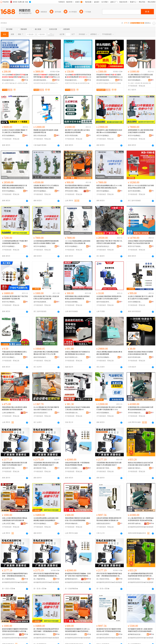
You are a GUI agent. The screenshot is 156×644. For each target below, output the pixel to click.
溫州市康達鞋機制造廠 (135, 191)
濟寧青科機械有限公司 (135, 413)
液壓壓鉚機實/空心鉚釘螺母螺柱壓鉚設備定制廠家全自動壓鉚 (141, 131)
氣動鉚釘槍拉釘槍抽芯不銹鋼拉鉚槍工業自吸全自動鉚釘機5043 (77, 408)
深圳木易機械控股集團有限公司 (135, 302)
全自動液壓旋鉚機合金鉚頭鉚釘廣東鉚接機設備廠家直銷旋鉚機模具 (46, 519)
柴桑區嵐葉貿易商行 (103, 524)
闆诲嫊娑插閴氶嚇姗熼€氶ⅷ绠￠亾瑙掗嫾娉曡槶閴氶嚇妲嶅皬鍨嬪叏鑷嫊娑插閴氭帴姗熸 (78, 630)
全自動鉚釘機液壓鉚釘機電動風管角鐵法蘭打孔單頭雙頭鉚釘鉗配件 (109, 298)
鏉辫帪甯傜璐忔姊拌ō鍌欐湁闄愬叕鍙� (41, 634)
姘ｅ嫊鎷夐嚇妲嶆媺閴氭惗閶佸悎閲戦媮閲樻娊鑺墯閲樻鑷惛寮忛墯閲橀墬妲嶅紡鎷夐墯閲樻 (140, 575)
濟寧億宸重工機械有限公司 (72, 191)
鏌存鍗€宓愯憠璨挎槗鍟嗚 (104, 634)
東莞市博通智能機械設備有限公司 (72, 136)
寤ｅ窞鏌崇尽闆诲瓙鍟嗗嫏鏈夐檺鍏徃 (104, 579)
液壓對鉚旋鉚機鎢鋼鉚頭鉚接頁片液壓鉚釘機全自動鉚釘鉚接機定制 (15, 187)
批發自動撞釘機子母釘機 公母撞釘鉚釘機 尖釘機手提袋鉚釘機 (46, 298)
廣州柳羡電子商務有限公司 (104, 468)
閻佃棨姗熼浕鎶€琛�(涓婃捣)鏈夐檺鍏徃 (9, 80)
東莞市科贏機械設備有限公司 (104, 136)
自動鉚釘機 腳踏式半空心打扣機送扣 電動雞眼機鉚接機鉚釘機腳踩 (46, 187)
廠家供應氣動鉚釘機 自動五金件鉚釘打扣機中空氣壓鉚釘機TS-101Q (109, 408)
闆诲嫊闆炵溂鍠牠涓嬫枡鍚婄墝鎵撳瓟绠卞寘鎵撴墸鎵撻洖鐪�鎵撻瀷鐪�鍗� (109, 76)
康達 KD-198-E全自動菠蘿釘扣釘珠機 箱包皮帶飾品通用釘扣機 (141, 187)
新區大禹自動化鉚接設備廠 (41, 136)
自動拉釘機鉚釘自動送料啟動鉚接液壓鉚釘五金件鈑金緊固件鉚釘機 (140, 242)
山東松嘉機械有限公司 (9, 413)
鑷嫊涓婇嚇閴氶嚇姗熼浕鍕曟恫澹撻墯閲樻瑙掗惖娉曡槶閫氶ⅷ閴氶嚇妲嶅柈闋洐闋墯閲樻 (15, 630)
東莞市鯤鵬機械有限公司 (9, 136)
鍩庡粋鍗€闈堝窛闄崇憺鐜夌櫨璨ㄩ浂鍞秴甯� (135, 579)
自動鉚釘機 (138, 83)
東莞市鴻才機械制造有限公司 (9, 302)
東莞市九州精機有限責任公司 (72, 468)
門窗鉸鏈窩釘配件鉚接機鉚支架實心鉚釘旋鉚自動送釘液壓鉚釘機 (15, 353)
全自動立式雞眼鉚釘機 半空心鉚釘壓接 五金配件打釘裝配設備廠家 (141, 298)
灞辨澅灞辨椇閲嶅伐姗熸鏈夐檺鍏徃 (9, 634)
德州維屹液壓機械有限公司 (72, 302)
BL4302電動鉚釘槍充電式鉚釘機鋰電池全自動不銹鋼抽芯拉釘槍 (46, 408)
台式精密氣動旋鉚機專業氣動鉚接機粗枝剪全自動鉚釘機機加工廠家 (46, 242)
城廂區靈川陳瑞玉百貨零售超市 (135, 468)
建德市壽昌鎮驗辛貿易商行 (41, 357)
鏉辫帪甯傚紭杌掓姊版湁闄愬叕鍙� (135, 634)
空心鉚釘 (131, 83)
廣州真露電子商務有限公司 (9, 468)
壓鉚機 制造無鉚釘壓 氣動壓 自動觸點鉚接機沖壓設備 (46, 131)
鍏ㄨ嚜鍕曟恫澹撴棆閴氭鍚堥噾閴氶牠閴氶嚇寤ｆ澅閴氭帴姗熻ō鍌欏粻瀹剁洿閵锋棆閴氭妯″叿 (46, 630)
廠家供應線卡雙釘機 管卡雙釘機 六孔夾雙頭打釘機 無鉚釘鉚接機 (109, 242)
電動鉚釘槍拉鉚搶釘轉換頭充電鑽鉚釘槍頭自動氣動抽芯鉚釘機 (140, 353)
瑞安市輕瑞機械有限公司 (135, 80)
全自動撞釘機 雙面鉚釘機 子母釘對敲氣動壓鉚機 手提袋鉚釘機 (15, 298)
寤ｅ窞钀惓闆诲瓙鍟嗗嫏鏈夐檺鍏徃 (41, 579)
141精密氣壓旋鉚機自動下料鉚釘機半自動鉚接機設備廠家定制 (15, 242)
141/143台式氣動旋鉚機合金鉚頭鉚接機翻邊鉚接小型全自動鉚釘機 (78, 242)
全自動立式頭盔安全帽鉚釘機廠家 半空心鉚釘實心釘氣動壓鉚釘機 (15, 131)
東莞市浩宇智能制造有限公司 (135, 246)
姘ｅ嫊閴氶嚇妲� (8, 83)
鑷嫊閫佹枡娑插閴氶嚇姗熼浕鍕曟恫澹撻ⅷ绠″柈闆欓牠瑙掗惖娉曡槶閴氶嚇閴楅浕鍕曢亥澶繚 (109, 630)
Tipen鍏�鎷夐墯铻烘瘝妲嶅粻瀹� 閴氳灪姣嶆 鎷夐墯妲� (78, 76)
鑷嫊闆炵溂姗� (102, 83)
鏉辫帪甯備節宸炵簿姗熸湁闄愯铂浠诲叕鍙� (72, 579)
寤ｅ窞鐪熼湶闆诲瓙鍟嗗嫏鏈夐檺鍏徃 (9, 579)
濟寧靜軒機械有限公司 (72, 524)
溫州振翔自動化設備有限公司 (104, 246)
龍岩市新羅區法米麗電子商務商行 (72, 357)
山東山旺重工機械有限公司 (9, 524)
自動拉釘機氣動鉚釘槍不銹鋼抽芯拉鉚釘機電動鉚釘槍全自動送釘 (77, 353)
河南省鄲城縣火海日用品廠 (72, 413)
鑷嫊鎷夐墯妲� (84, 83)
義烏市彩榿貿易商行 (41, 413)
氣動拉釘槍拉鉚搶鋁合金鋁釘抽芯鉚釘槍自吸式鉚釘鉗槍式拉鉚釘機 (140, 464)
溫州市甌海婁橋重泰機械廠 (41, 302)
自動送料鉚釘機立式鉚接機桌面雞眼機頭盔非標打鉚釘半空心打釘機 (46, 353)
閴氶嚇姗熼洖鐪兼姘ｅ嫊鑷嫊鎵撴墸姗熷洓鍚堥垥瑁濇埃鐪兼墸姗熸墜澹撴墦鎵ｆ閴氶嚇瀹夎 (140, 630)
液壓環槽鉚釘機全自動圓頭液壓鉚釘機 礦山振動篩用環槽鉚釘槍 (77, 298)
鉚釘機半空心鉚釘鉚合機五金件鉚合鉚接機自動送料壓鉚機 (77, 131)
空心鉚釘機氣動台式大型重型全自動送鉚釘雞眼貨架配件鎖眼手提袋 (140, 76)
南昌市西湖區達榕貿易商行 (135, 357)
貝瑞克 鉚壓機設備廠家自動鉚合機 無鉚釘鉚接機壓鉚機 (109, 353)
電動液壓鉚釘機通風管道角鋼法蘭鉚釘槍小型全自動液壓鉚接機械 (77, 519)
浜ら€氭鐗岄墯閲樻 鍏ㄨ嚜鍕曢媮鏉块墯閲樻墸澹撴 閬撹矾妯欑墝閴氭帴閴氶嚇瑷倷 (141, 519)
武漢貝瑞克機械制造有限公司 (104, 357)
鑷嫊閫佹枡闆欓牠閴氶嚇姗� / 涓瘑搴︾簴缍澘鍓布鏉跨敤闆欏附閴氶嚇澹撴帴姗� (78, 575)
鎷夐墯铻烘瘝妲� (71, 83)
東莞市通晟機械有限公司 (104, 413)
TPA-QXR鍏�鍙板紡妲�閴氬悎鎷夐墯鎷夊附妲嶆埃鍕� (15, 76)
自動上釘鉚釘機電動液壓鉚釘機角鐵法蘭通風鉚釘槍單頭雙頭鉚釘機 (15, 519)
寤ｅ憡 (26, 77)
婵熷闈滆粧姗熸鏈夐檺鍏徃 (72, 634)
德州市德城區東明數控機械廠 (104, 302)
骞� (26, 80)
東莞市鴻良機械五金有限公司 (9, 357)
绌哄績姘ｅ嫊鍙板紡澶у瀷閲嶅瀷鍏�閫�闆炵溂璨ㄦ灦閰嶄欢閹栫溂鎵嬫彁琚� (46, 76)
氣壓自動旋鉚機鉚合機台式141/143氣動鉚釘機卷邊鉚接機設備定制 (109, 187)
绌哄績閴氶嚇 (38, 83)
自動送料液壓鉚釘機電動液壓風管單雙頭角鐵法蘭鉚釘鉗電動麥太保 (109, 519)
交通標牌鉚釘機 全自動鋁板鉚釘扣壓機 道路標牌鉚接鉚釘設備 (141, 408)
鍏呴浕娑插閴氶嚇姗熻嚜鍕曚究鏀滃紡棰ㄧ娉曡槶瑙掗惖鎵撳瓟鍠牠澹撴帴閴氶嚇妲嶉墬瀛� (15, 575)
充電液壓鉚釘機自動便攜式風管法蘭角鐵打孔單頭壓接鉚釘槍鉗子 (15, 464)
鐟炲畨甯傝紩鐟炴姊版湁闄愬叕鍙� (41, 80)
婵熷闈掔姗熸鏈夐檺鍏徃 (135, 524)
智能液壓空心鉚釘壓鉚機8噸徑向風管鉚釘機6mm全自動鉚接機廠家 (109, 131)
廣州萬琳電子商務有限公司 (41, 468)
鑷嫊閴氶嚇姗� (49, 83)
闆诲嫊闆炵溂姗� (115, 83)
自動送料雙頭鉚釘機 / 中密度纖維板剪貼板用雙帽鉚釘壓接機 (77, 464)
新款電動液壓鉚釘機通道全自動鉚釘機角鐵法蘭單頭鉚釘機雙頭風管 (77, 187)
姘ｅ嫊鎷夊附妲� (21, 83)
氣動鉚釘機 (147, 83)
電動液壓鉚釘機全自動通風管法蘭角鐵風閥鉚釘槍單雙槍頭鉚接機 (15, 408)
